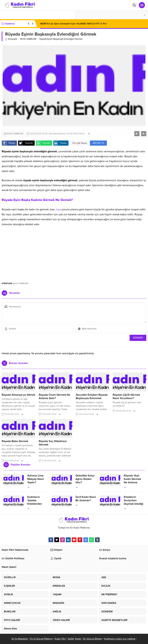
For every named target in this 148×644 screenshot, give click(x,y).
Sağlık (71, 639)
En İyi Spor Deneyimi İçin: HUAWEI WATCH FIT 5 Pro (73, 24)
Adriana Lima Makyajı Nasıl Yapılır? (36, 479)
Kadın (78, 639)
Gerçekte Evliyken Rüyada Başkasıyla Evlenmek (92, 397)
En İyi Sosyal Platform (41, 639)
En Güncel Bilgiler (93, 639)
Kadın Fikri (60, 639)
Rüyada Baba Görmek (15, 441)
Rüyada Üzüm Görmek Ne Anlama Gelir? (55, 397)
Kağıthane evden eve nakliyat (120, 639)
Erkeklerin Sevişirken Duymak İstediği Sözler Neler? (133, 502)
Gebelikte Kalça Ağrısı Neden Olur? (85, 479)
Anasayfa (11, 39)
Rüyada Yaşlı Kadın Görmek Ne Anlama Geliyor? (132, 481)
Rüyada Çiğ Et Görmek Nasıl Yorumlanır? (126, 397)
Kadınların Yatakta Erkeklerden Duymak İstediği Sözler (37, 504)
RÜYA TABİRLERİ (28, 39)
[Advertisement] (74, 253)
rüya (58, 209)
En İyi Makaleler (20, 639)
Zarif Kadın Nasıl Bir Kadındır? (86, 499)
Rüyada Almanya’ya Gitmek (18, 395)
